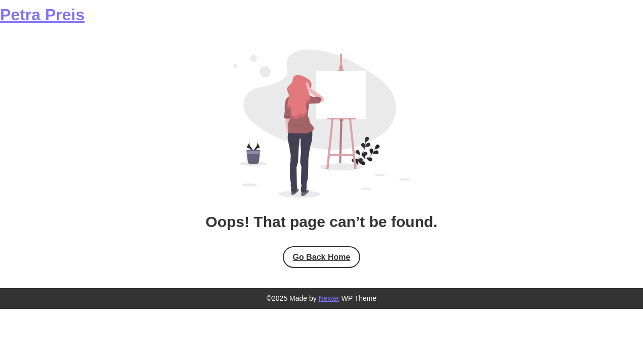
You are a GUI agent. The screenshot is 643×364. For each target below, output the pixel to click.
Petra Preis (42, 15)
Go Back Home (322, 257)
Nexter (329, 298)
